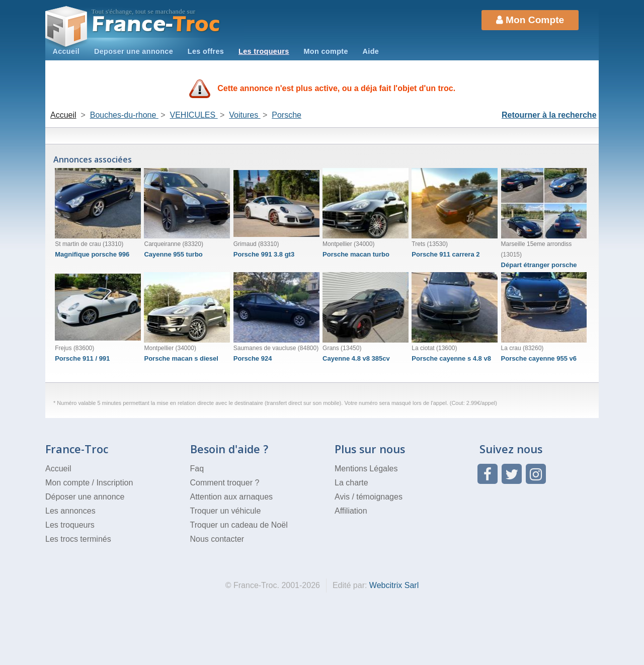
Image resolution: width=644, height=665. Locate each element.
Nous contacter (217, 539)
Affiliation (351, 511)
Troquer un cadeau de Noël (239, 525)
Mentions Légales (366, 469)
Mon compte (326, 51)
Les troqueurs (264, 51)
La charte (351, 483)
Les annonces (70, 511)
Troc (156, 24)
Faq (197, 469)
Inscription (114, 483)
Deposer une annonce (134, 51)
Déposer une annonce (85, 497)
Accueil (66, 51)
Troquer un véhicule (226, 511)
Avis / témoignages (369, 497)
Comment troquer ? (225, 483)
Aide (371, 51)
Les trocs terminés (78, 539)
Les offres (206, 51)
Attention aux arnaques (232, 497)
